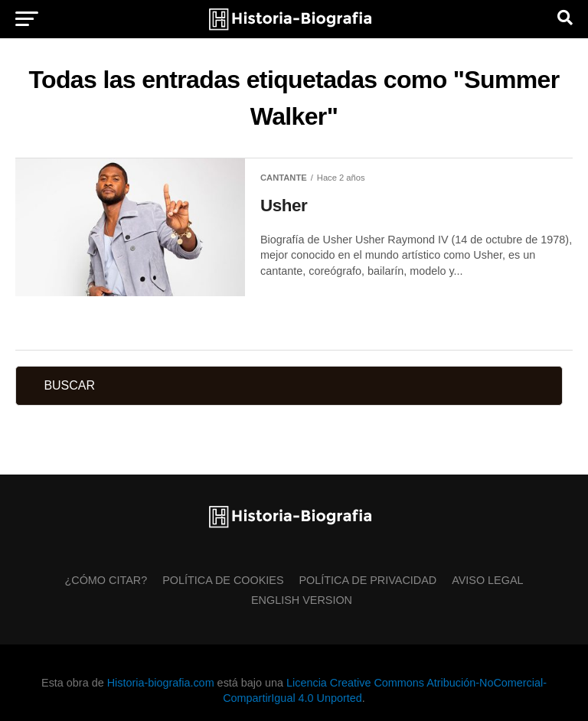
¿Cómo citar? (106, 580)
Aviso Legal (487, 580)
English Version (302, 600)
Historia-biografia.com (161, 683)
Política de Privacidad (368, 580)
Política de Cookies (223, 580)
